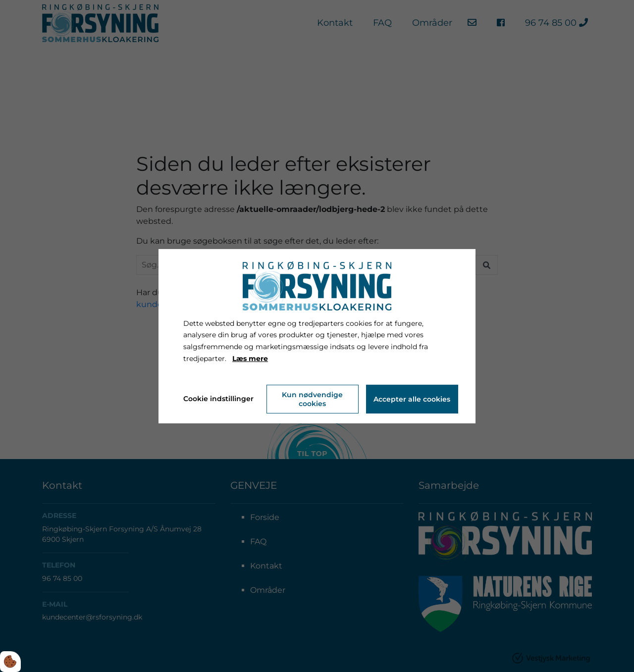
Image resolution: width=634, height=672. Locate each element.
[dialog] (317, 336)
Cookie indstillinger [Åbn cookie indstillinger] (218, 399)
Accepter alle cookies (412, 399)
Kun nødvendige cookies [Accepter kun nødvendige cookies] (312, 399)
